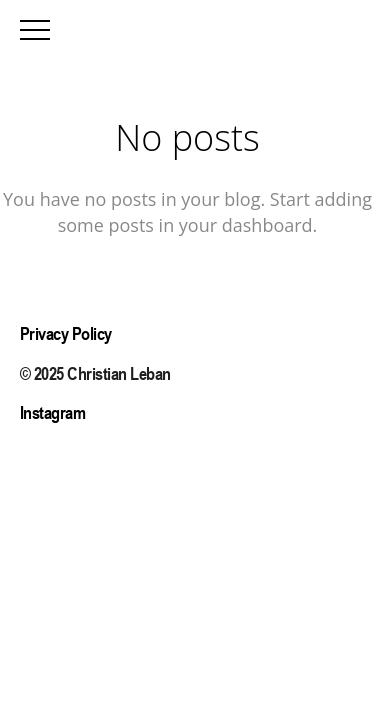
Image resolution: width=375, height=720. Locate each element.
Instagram (53, 412)
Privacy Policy (66, 333)
